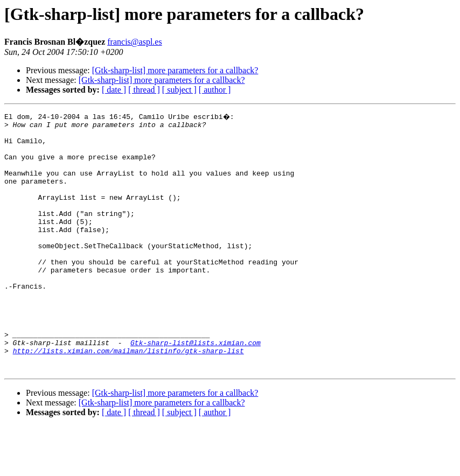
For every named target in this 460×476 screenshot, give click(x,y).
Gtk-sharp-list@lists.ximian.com (196, 388)
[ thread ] (144, 90)
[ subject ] (179, 90)
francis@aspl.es (134, 42)
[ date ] (114, 90)
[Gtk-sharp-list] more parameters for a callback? (175, 70)
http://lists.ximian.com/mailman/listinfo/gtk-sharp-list (128, 397)
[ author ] (215, 90)
